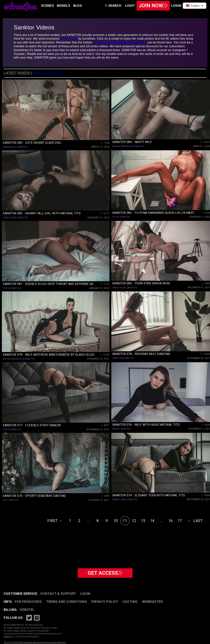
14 (152, 521)
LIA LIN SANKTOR (121, 217)
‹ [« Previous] (61, 521)
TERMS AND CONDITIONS (67, 602)
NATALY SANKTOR (122, 429)
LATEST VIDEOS (17, 73)
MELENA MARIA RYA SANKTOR (128, 146)
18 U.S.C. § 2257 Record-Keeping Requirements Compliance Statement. (35, 642)
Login (85, 594)
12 (134, 521)
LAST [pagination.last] (198, 521)
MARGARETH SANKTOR (15, 147)
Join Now (153, 6)
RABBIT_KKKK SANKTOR (15, 218)
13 (143, 521)
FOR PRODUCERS (28, 602)
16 (171, 521)
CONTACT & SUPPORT (58, 594)
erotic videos (69, 39)
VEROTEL (27, 610)
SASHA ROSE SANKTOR (124, 288)
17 (180, 521)
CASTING (130, 602)
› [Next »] (189, 521)
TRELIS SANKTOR (12, 288)
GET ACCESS (105, 573)
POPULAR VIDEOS (48, 73)
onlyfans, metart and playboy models (120, 42)
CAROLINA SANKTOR (123, 358)
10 (116, 521)
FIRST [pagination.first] (52, 521)
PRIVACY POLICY (105, 602)
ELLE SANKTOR (11, 500)
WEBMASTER (152, 602)
